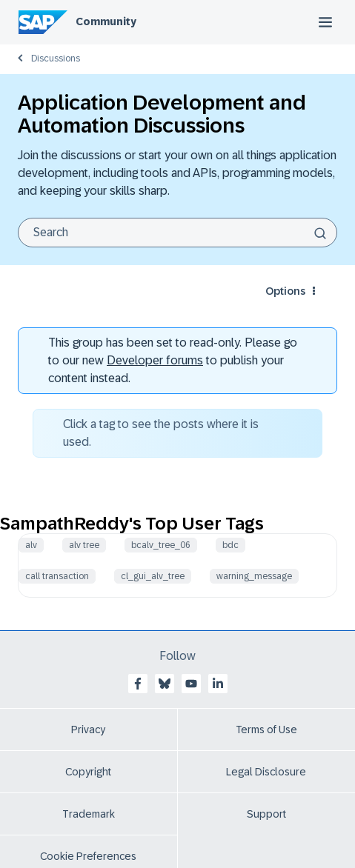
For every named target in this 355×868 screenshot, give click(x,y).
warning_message (254, 576)
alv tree (84, 545)
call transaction (57, 576)
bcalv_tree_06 (161, 545)
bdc (230, 545)
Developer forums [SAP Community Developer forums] (155, 360)
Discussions (56, 59)
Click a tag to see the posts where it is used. (161, 433)
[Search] (177, 233)
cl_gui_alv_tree (153, 576)
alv (31, 545)
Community (106, 21)
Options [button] (285, 291)
